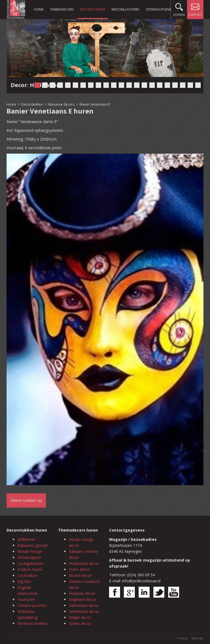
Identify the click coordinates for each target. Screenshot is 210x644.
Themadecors (62, 9)
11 (114, 85)
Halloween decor (84, 605)
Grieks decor (80, 623)
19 (175, 85)
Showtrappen (29, 557)
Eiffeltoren (27, 539)
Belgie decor (80, 617)
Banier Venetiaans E (95, 104)
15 (144, 85)
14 (137, 85)
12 (121, 85)
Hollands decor (82, 593)
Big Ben (24, 581)
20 (183, 85)
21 (190, 85)
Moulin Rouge (30, 551)
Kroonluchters (125, 9)
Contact (195, 8)
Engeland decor (83, 599)
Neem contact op (26, 500)
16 (152, 85)
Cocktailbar (27, 575)
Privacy (182, 638)
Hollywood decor (84, 563)
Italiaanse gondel (33, 545)
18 (167, 85)
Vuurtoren (26, 599)
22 (198, 85)
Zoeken (179, 8)
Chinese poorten (32, 605)
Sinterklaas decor (84, 611)
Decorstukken (93, 9)
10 (106, 85)
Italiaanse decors (61, 104)
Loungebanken (31, 563)
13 (129, 85)
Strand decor (80, 575)
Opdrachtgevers (160, 9)
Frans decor (79, 569)
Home (39, 9)
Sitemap (197, 638)
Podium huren (30, 569)
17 (160, 85)
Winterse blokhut (32, 623)
